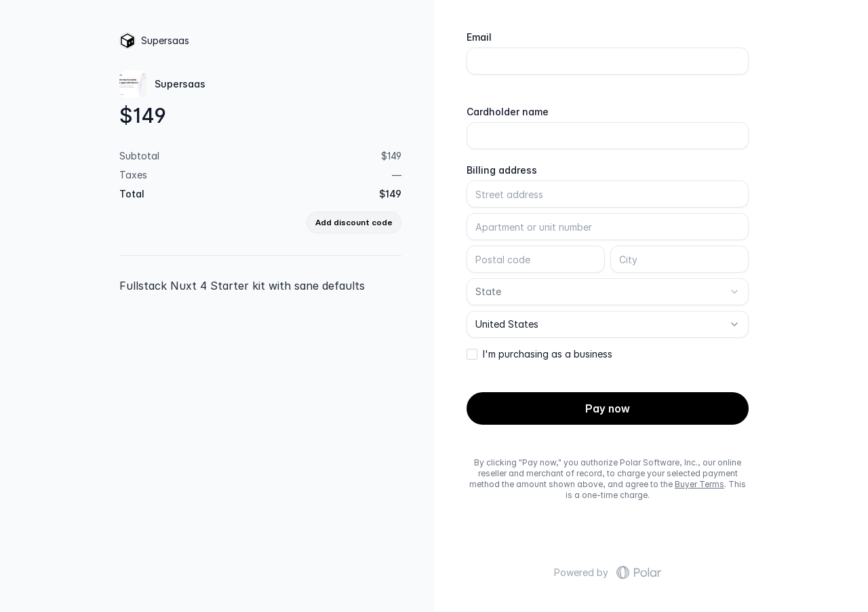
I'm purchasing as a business (548, 354)
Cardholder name (508, 112)
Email (479, 37)
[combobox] (608, 292)
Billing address (502, 170)
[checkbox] (472, 354)
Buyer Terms (699, 484)
